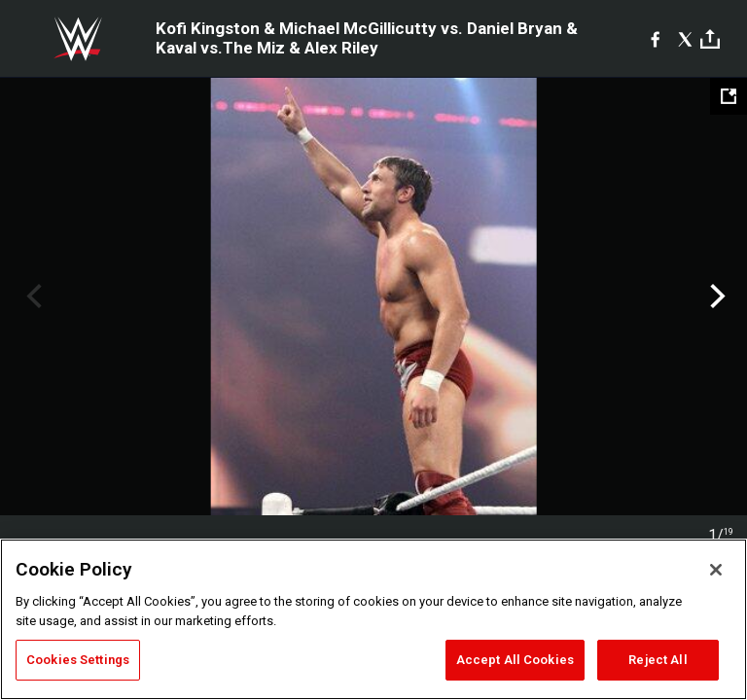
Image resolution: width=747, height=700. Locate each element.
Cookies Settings (78, 660)
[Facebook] (655, 39)
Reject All (658, 660)
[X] (685, 39)
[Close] (716, 570)
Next (715, 297)
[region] (373, 619)
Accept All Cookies (515, 660)
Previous (32, 297)
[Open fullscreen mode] (729, 96)
